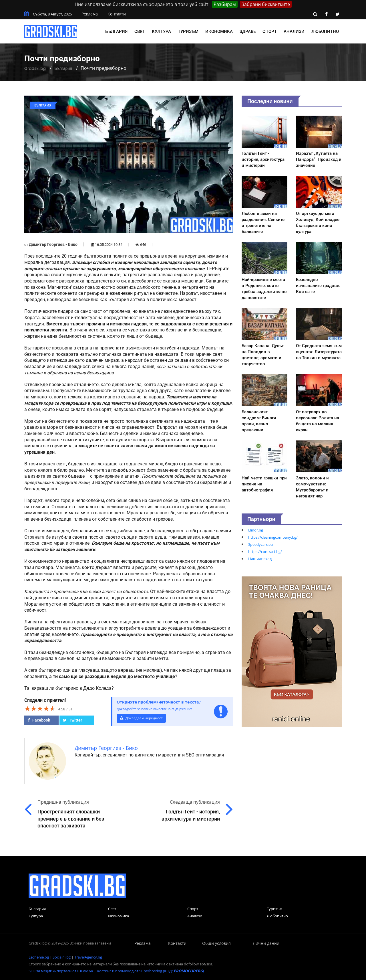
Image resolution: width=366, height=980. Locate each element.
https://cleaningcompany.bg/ (273, 537)
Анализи (294, 31)
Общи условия (216, 943)
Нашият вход (260, 559)
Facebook (39, 720)
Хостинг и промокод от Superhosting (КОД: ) (150, 971)
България (116, 31)
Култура (161, 31)
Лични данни (266, 943)
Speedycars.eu (260, 544)
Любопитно (325, 31)
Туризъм (188, 31)
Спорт (270, 31)
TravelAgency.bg (88, 957)
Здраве (248, 31)
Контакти (117, 14)
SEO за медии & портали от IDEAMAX (61, 971)
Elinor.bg (256, 530)
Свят (140, 31)
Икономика (219, 31)
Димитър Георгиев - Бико (53, 244)
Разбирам (225, 4)
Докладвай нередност (142, 718)
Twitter (72, 720)
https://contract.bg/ (265, 552)
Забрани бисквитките (266, 4)
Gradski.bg (35, 68)
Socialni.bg (62, 957)
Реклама (90, 14)
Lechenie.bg (39, 957)
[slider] (40, 708)
